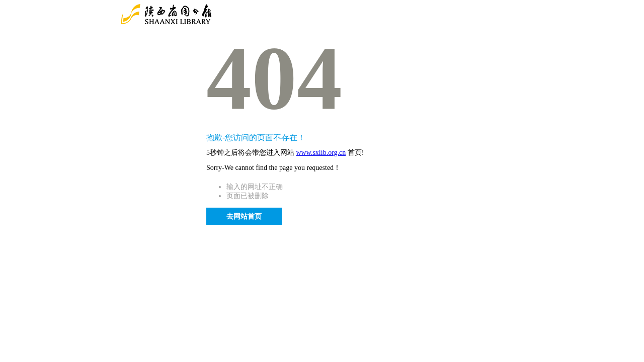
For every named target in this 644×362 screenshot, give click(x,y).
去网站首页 (244, 216)
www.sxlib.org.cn (321, 153)
